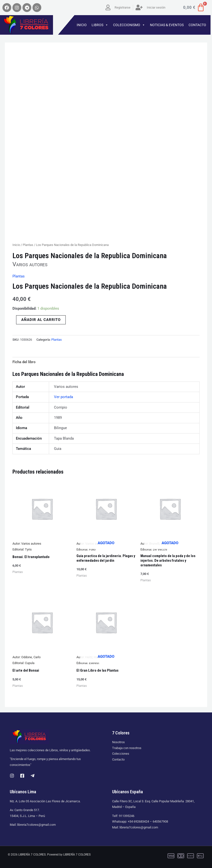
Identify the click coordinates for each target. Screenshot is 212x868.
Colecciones (121, 754)
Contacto (118, 759)
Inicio (16, 245)
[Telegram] (32, 776)
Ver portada (64, 397)
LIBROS (100, 25)
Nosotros (118, 742)
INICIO (82, 25)
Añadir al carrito (41, 320)
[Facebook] (22, 776)
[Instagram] (12, 776)
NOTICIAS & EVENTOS (167, 25)
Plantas (28, 245)
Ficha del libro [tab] (24, 362)
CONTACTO (197, 25)
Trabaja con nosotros (127, 748)
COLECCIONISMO (129, 25)
